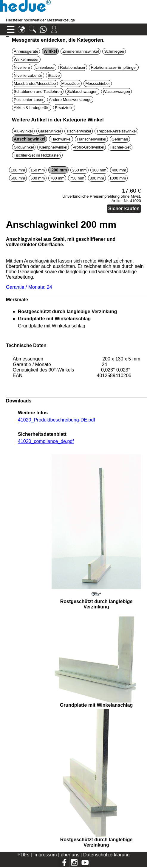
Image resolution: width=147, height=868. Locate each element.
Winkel (50, 51)
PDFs (23, 855)
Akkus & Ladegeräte (32, 108)
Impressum (45, 855)
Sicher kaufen (124, 209)
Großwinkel (24, 147)
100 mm (18, 170)
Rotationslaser (73, 67)
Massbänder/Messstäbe (35, 83)
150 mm (38, 170)
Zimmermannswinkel (81, 51)
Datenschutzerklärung (106, 855)
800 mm (97, 178)
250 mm (79, 170)
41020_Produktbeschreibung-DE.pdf (57, 420)
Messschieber (98, 83)
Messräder (71, 83)
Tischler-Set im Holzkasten (37, 155)
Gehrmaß (120, 139)
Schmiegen (114, 51)
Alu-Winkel (23, 131)
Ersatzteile (64, 108)
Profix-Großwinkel (88, 147)
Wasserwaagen (116, 92)
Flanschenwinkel (91, 139)
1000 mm (118, 178)
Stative (54, 75)
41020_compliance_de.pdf (46, 441)
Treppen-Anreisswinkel (116, 131)
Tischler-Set (120, 147)
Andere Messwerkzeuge (70, 100)
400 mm (119, 170)
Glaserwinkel (49, 131)
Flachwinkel (61, 139)
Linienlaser (45, 67)
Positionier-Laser (29, 100)
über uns (70, 855)
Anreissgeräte (26, 51)
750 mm (77, 178)
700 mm (57, 178)
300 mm (99, 170)
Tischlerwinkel (79, 131)
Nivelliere (22, 67)
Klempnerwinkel (53, 147)
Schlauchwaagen (82, 92)
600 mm (38, 178)
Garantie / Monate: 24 (29, 287)
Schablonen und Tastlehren (38, 92)
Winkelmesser (26, 59)
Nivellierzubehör (28, 75)
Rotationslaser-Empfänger (114, 67)
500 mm (18, 178)
